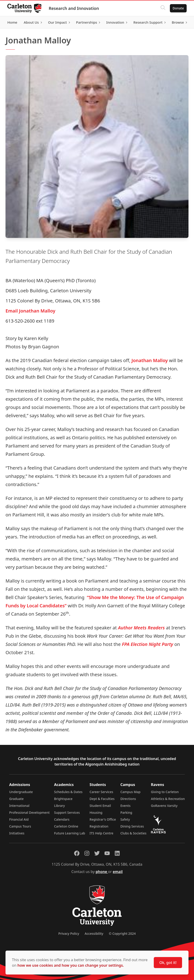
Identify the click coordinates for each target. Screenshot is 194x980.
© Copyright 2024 (122, 934)
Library (59, 806)
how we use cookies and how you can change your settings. (71, 965)
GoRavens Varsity (164, 806)
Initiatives (17, 833)
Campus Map (131, 792)
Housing (96, 812)
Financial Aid (19, 819)
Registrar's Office (103, 819)
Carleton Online (66, 826)
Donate (178, 8)
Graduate (16, 799)
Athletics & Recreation (168, 799)
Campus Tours (20, 826)
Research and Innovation (74, 8)
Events (126, 806)
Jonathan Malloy (150, 360)
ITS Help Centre (102, 833)
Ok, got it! (168, 963)
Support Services (67, 812)
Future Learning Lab (70, 833)
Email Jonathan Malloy (30, 311)
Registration (99, 826)
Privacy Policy (69, 934)
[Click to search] (163, 8)
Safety (125, 819)
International (19, 806)
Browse (178, 22)
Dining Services (132, 826)
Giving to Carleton (165, 792)
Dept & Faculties (102, 799)
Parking (126, 812)
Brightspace (63, 799)
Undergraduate (21, 792)
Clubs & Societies (133, 833)
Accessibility (94, 934)
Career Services (101, 792)
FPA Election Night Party (147, 644)
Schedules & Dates (68, 792)
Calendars (62, 819)
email (118, 872)
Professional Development (29, 812)
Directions (128, 799)
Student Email (100, 806)
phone (102, 872)
